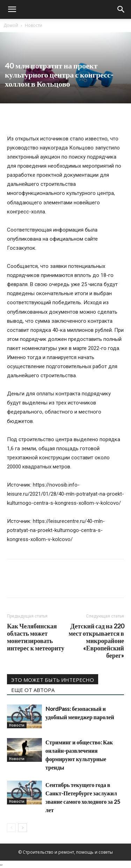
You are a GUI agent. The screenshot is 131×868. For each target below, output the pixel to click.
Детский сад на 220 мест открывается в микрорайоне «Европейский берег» (96, 641)
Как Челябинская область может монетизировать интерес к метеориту (36, 637)
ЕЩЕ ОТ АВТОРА (33, 690)
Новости (34, 25)
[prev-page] (11, 828)
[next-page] (23, 828)
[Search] (121, 9)
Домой (11, 25)
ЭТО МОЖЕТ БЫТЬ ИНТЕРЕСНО (53, 680)
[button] (12, 9)
